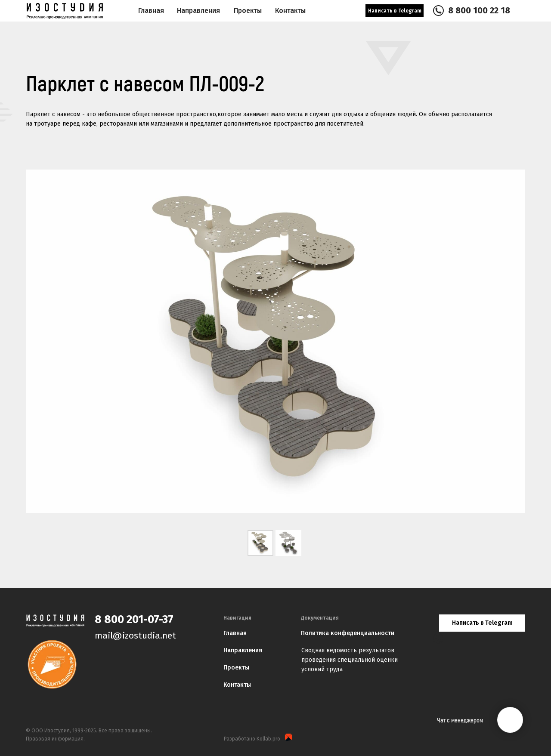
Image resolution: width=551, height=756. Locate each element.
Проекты (236, 668)
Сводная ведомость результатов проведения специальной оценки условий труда (350, 660)
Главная (151, 11)
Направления (198, 11)
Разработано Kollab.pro (252, 739)
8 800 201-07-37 (134, 619)
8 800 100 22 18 (479, 10)
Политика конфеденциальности (348, 633)
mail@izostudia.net (135, 636)
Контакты (237, 685)
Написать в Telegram (395, 11)
